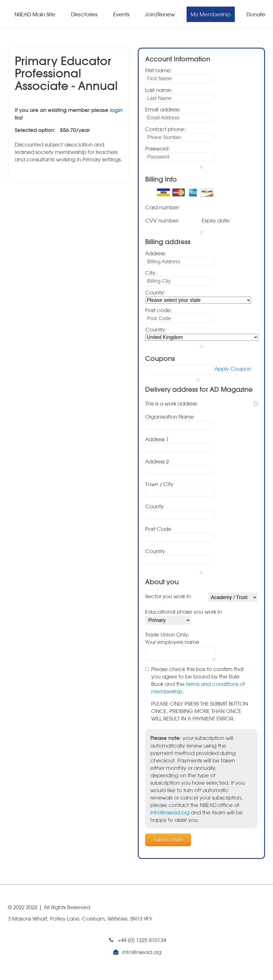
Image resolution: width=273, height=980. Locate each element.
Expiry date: (216, 220)
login (116, 110)
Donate (256, 14)
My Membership (211, 14)
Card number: (163, 207)
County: (155, 292)
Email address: (163, 109)
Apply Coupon (233, 369)
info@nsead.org (170, 812)
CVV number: (162, 220)
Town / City (159, 484)
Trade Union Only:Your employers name (172, 638)
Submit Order (168, 840)
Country (155, 330)
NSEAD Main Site (35, 14)
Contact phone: (165, 129)
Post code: (159, 310)
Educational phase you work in (184, 612)
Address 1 (157, 439)
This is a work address (171, 403)
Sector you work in (168, 596)
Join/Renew (160, 14)
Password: (157, 148)
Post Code (158, 529)
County (154, 506)
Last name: (159, 90)
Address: (156, 253)
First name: (158, 70)
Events (121, 14)
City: (151, 273)
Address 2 (157, 461)
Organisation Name (170, 417)
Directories (84, 14)
